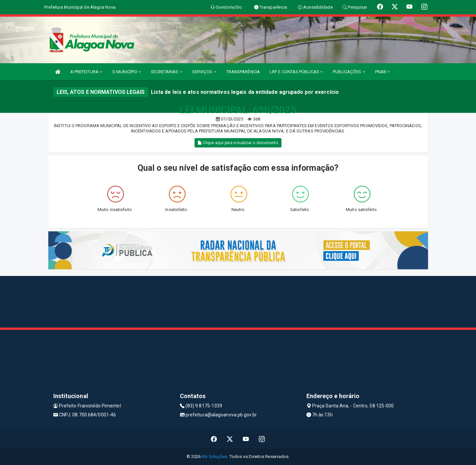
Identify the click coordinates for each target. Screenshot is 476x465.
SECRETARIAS (166, 72)
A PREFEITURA (86, 72)
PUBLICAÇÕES (349, 72)
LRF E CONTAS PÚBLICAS (296, 72)
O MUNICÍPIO (127, 72)
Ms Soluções (214, 457)
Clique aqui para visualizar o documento (238, 143)
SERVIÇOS (204, 72)
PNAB (383, 72)
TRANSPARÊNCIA (243, 72)
